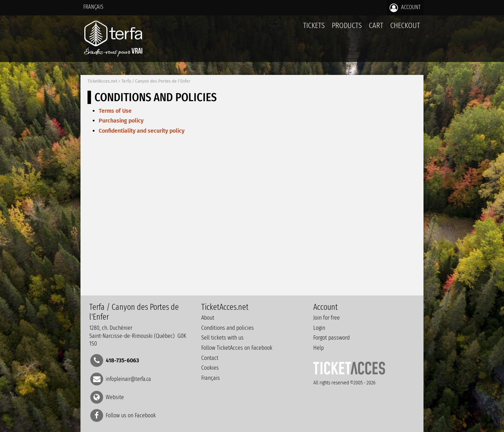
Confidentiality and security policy (142, 131)
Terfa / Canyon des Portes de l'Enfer (156, 81)
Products (347, 25)
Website (115, 397)
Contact (210, 358)
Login (319, 328)
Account (405, 8)
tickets (314, 25)
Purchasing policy (121, 121)
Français (93, 7)
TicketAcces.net (102, 81)
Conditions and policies (227, 328)
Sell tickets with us (222, 338)
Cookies (210, 368)
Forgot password (331, 338)
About (208, 318)
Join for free (327, 318)
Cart (376, 29)
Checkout (405, 25)
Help (318, 348)
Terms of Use (115, 111)
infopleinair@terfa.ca (128, 379)
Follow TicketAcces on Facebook (237, 348)
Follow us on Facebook (131, 415)
